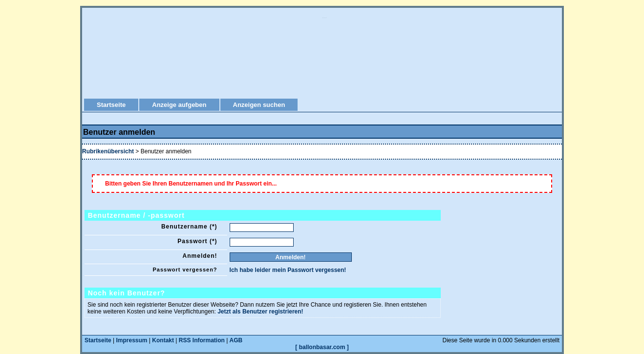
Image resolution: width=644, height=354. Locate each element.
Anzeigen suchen (259, 105)
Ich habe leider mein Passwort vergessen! (288, 270)
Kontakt (163, 340)
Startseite (111, 105)
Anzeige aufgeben (179, 105)
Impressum (132, 340)
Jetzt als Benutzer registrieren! (260, 312)
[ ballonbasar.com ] (322, 347)
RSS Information (202, 340)
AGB (236, 340)
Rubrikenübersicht (108, 151)
